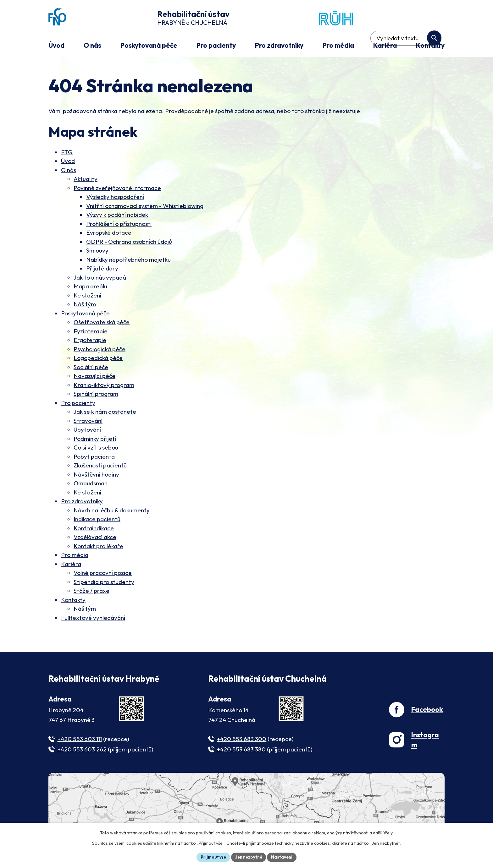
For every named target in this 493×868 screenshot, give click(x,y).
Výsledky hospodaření (115, 198)
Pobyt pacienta (94, 457)
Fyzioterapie (91, 332)
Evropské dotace (109, 234)
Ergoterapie (90, 341)
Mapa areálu (90, 287)
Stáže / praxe (91, 592)
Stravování (88, 422)
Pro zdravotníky (82, 502)
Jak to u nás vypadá (100, 278)
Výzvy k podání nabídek (117, 216)
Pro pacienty (78, 404)
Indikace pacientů (97, 520)
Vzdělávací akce (95, 538)
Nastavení (284, 857)
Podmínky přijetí (95, 439)
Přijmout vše (211, 857)
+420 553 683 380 (241, 750)
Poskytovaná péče (85, 314)
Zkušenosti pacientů (100, 467)
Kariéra (71, 565)
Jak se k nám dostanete (105, 413)
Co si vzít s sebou (96, 449)
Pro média (75, 556)
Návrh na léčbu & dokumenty (112, 511)
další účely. (383, 832)
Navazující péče (94, 377)
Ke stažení (87, 296)
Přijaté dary (102, 270)
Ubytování (87, 431)
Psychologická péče (100, 350)
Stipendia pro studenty (104, 583)
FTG (67, 153)
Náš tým (85, 305)
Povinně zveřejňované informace (117, 189)
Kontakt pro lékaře (98, 547)
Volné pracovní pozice (103, 574)
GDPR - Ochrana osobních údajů (129, 243)
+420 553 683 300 (242, 740)
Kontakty (73, 601)
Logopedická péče (98, 359)
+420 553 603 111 (80, 740)
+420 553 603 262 (82, 750)
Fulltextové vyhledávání (93, 619)
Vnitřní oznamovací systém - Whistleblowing (145, 207)
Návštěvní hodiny (96, 475)
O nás (69, 171)
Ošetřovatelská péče (102, 323)
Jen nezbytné (249, 857)
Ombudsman (91, 484)
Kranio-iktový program (104, 386)
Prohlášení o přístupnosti (119, 225)
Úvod (68, 162)
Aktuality (86, 180)
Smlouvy (97, 252)
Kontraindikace (94, 529)
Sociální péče (91, 368)
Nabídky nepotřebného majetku (128, 260)
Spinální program (96, 395)
